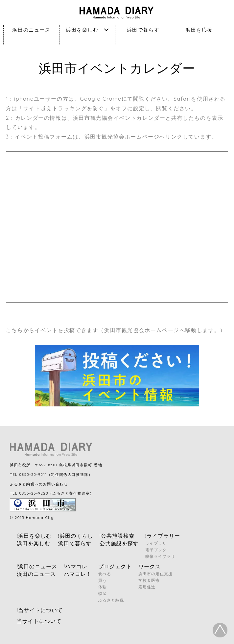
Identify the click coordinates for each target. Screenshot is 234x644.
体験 (103, 587)
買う (103, 580)
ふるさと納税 (111, 600)
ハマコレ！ (78, 574)
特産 (103, 593)
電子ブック (156, 550)
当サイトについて (39, 621)
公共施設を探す (119, 543)
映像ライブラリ (160, 556)
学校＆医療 (149, 580)
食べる (105, 574)
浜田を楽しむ (87, 30)
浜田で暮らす (143, 30)
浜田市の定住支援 (155, 574)
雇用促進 (147, 587)
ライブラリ (156, 543)
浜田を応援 (199, 30)
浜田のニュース (31, 30)
